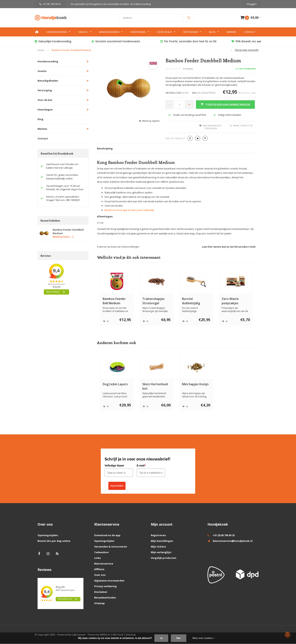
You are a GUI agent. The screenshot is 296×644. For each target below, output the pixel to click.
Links (98, 558)
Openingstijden (104, 541)
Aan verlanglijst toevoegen (210, 127)
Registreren (158, 535)
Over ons (100, 575)
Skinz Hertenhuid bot (155, 386)
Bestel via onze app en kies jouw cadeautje (129, 210)
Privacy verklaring (105, 586)
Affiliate (99, 569)
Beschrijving (105, 148)
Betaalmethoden (105, 598)
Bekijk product (63, 237)
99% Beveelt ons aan (246, 41)
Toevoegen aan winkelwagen (225, 104)
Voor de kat (166, 32)
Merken (231, 32)
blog (40, 119)
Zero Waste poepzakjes (230, 301)
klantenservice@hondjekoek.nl (233, 541)
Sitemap (99, 603)
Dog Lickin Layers (115, 384)
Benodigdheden (111, 32)
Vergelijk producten (164, 558)
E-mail (141, 466)
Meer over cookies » (203, 638)
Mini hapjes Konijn (195, 384)
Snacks (85, 32)
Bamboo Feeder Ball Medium (114, 301)
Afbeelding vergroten (151, 121)
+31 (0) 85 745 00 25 (224, 535)
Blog (214, 32)
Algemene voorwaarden (109, 581)
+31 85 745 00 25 (50, 4)
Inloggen (252, 4)
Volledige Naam (114, 466)
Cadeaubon (101, 552)
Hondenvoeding (58, 32)
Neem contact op (241, 125)
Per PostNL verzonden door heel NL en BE (188, 41)
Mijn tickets (158, 547)
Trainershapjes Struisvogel (153, 301)
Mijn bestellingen (162, 541)
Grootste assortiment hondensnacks (116, 41)
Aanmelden (117, 486)
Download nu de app (107, 535)
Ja (161, 638)
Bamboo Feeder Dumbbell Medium (72, 50)
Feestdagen (192, 32)
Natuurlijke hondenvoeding (53, 41)
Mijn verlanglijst (161, 552)
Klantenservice (104, 564)
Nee (179, 638)
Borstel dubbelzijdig (191, 301)
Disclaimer (101, 592)
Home (37, 32)
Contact (250, 32)
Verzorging (140, 32)
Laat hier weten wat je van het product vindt (229, 247)
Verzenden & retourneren (111, 547)
